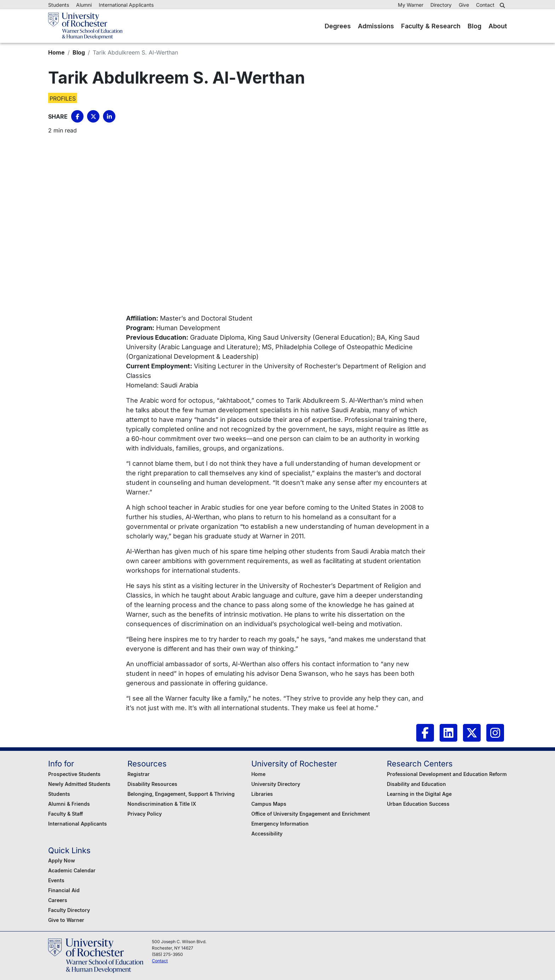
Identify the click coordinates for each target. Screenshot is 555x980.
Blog (474, 26)
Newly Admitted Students (79, 784)
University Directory (276, 784)
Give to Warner (66, 920)
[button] (503, 5)
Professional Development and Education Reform (447, 774)
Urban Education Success (418, 804)
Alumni (84, 5)
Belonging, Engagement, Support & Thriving (181, 794)
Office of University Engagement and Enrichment (311, 814)
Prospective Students (74, 774)
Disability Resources (152, 784)
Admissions (376, 26)
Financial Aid (64, 890)
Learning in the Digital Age (419, 794)
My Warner (411, 5)
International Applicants (126, 5)
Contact (485, 5)
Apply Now (62, 860)
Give (464, 5)
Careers (58, 900)
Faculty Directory (69, 910)
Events (56, 880)
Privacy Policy (145, 814)
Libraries (262, 794)
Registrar (139, 774)
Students (59, 5)
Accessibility (267, 834)
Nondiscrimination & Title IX (162, 804)
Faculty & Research (431, 26)
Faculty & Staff (65, 814)
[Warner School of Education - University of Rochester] (85, 26)
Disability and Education (416, 784)
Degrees (338, 26)
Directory (441, 5)
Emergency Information (280, 824)
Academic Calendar (72, 870)
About (498, 26)
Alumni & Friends (69, 804)
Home (56, 52)
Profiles (63, 98)
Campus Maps (269, 804)
